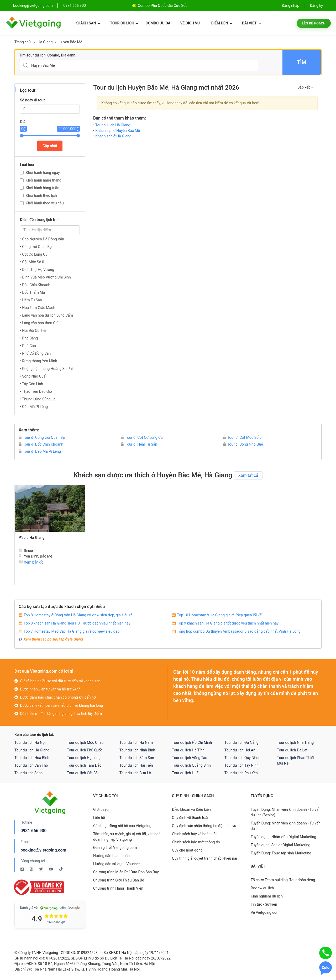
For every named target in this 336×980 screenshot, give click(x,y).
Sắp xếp (306, 87)
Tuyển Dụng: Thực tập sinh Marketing (281, 853)
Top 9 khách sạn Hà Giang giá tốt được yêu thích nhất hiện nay (228, 623)
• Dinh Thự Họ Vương (37, 270)
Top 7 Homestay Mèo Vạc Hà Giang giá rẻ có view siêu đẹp (72, 631)
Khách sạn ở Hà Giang (113, 136)
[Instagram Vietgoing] (32, 869)
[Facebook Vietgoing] (22, 869)
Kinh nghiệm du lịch (267, 896)
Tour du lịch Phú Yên (241, 773)
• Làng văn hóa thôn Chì (39, 323)
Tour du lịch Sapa (28, 773)
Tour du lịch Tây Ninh (241, 765)
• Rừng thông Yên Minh (39, 361)
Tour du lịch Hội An (240, 750)
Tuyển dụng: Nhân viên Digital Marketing (283, 837)
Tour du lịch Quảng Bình (191, 765)
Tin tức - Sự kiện (264, 904)
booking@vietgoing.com (43, 850)
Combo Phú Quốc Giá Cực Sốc (163, 6)
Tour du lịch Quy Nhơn (242, 758)
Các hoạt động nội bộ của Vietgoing (122, 826)
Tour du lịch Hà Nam (136, 742)
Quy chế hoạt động (187, 850)
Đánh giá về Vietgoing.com (115, 848)
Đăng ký (316, 6)
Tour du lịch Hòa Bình (32, 758)
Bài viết (252, 23)
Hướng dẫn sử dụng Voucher (117, 864)
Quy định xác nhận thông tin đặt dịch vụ (204, 826)
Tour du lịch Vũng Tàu (190, 758)
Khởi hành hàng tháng (44, 180)
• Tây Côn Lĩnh (31, 384)
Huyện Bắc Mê (70, 42)
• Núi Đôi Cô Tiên (34, 331)
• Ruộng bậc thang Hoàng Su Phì (46, 369)
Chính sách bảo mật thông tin (196, 842)
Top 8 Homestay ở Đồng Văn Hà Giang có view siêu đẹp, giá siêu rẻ (78, 615)
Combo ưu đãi (159, 23)
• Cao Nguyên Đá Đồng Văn (42, 239)
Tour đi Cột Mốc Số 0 (242, 437)
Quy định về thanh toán (191, 818)
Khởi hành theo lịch (41, 195)
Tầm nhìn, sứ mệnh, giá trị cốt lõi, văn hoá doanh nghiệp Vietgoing (127, 837)
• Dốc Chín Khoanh (35, 285)
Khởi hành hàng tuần (43, 188)
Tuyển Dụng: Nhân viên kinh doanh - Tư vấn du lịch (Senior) (286, 812)
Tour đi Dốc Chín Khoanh (41, 444)
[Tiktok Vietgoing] (61, 869)
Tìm (301, 62)
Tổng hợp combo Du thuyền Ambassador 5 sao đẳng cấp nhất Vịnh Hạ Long (239, 631)
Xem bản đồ (31, 562)
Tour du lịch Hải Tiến (136, 765)
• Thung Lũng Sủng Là (38, 399)
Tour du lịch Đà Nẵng (241, 742)
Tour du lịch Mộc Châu (85, 742)
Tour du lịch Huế (185, 773)
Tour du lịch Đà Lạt (292, 750)
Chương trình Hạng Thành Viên (118, 888)
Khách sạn (88, 23)
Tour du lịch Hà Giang (113, 125)
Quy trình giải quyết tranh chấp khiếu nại (204, 858)
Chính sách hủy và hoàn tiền (195, 834)
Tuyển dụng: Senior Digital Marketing (280, 845)
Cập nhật (50, 146)
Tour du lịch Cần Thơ (31, 765)
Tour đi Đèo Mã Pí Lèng (40, 451)
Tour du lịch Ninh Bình (137, 750)
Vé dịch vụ (190, 23)
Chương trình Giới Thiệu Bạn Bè (119, 880)
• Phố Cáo (28, 346)
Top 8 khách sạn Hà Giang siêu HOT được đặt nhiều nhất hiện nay (77, 623)
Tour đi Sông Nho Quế (243, 444)
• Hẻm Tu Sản (31, 300)
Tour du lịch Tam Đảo (84, 765)
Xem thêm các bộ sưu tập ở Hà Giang (53, 639)
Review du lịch (262, 888)
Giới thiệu (101, 809)
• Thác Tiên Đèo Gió (36, 391)
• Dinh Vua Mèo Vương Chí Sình (45, 277)
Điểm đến (222, 23)
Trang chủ (23, 42)
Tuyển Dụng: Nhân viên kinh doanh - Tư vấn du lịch (286, 826)
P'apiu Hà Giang (32, 538)
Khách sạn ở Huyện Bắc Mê (118, 131)
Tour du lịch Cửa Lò (135, 773)
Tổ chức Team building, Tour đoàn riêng (283, 880)
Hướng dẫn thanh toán (111, 856)
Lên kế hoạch (314, 23)
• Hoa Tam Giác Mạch (38, 308)
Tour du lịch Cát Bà (82, 773)
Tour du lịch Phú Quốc (85, 750)
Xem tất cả (248, 475)
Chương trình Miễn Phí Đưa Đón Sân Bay (126, 872)
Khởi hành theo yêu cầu (45, 203)
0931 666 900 (75, 6)
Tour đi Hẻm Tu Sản (139, 444)
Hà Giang (45, 42)
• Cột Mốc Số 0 (32, 262)
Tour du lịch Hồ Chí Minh (192, 742)
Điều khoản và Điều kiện (191, 809)
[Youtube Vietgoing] (51, 869)
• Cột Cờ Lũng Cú (34, 254)
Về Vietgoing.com (265, 912)
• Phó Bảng (29, 338)
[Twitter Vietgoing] (41, 869)
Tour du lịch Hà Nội (30, 742)
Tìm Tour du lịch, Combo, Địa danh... (49, 55)
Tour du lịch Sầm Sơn (137, 758)
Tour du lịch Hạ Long (84, 758)
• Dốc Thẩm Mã (32, 292)
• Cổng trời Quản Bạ (36, 247)
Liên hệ (99, 818)
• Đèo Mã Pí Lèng (34, 407)
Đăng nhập (290, 6)
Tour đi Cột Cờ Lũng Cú (142, 437)
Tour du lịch (124, 23)
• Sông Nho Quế (33, 376)
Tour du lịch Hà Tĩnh (188, 750)
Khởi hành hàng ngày (43, 173)
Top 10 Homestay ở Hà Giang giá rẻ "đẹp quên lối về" (220, 615)
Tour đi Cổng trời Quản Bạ (42, 437)
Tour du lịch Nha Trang (295, 742)
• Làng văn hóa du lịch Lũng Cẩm (46, 315)
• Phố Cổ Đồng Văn (35, 353)
